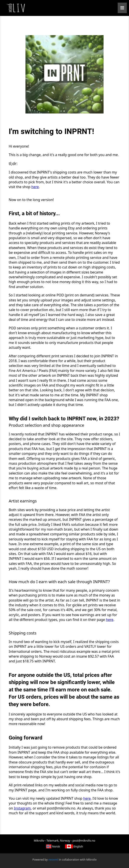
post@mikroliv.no (84, 840)
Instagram (22, 808)
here (35, 187)
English (74, 846)
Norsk (53, 846)
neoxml (53, 859)
